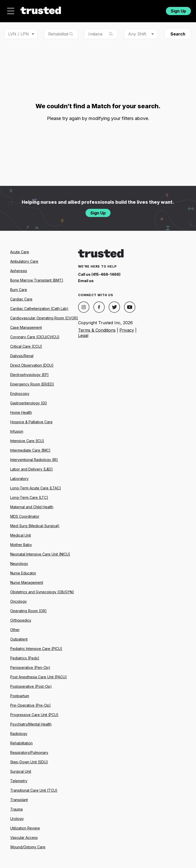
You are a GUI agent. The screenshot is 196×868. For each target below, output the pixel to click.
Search (178, 34)
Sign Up (178, 11)
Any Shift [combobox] (137, 34)
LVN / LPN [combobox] (19, 34)
